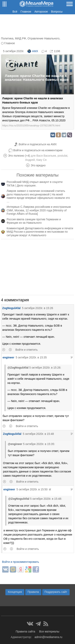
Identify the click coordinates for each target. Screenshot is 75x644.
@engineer (15, 444)
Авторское (41, 12)
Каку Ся (41, 160)
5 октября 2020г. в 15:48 (38, 434)
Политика (7, 38)
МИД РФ (20, 38)
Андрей (30, 160)
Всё (15, 12)
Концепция (15, 592)
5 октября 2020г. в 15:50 (32, 489)
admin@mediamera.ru (48, 637)
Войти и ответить (26, 350)
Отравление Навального (43, 38)
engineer (8, 357)
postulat (62, 156)
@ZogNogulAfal (18, 368)
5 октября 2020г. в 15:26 (38, 308)
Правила (33, 592)
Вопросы (57, 12)
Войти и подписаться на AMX (38, 144)
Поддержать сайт (56, 592)
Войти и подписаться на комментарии (38, 150)
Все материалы (49, 631)
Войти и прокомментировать (20, 562)
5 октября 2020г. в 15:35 (31, 357)
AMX (33, 51)
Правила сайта (25, 631)
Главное (26, 12)
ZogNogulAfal (11, 308)
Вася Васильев (46, 156)
